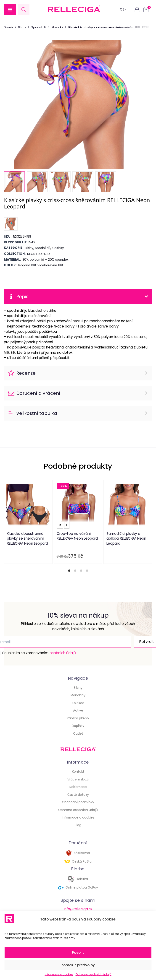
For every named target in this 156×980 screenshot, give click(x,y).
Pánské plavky (78, 718)
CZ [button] (123, 9)
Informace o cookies (59, 974)
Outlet (78, 734)
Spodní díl (39, 27)
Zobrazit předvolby (78, 965)
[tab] (69, 571)
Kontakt (78, 772)
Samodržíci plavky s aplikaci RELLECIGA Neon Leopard (126, 538)
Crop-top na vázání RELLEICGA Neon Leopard (77, 536)
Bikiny (22, 27)
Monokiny (78, 695)
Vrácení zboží (78, 779)
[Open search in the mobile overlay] (24, 9)
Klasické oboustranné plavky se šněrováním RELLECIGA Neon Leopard (27, 538)
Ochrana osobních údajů (94, 974)
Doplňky (78, 726)
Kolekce (78, 703)
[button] (10, 10)
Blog (78, 825)
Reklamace (78, 787)
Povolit (78, 953)
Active (78, 711)
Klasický (57, 27)
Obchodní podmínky (78, 802)
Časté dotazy (78, 795)
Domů (8, 27)
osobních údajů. (63, 653)
